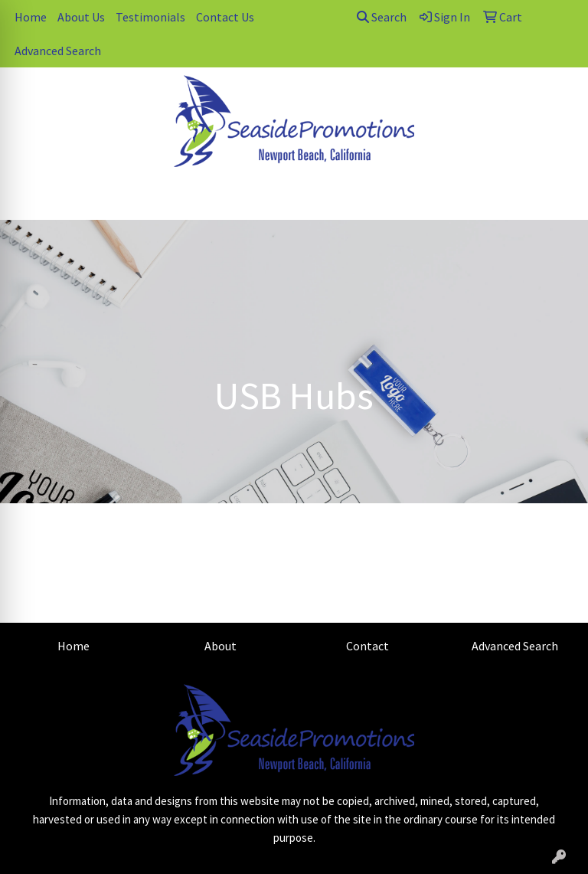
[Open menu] (557, 198)
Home (31, 17)
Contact (367, 646)
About (220, 646)
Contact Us (225, 17)
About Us (81, 17)
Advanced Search (58, 51)
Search (382, 17)
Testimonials (150, 17)
